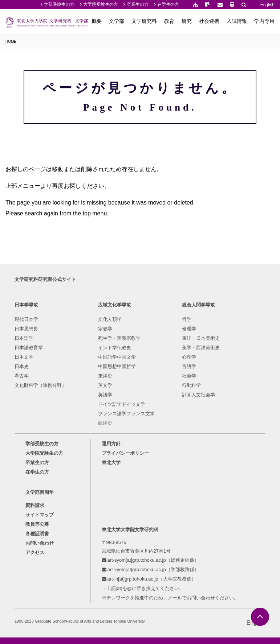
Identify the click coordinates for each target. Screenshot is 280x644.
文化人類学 (110, 319)
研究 (187, 21)
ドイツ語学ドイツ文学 (122, 404)
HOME (11, 42)
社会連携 (209, 21)
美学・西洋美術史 (201, 348)
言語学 (189, 366)
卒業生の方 (138, 4)
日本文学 (24, 357)
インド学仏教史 (115, 348)
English (267, 5)
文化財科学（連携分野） (40, 385)
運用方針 (111, 444)
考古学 (22, 376)
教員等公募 (37, 524)
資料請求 (35, 505)
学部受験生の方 (59, 4)
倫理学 (189, 329)
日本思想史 (26, 329)
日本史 (22, 366)
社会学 (189, 376)
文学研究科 (144, 21)
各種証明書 (37, 534)
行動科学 (191, 385)
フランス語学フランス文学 (126, 414)
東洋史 (105, 376)
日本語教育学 (29, 348)
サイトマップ (40, 515)
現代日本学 (26, 319)
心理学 (189, 357)
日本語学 (24, 338)
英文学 (105, 385)
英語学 (105, 395)
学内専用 (264, 21)
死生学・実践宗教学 (119, 338)
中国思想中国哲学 (117, 366)
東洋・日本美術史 (201, 338)
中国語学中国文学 (117, 357)
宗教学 (105, 329)
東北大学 (111, 463)
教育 (169, 21)
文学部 (117, 21)
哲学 (187, 319)
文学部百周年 (40, 492)
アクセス (35, 552)
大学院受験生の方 (101, 4)
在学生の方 (168, 4)
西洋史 (105, 423)
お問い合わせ (40, 543)
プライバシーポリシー (125, 453)
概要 (97, 21)
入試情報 (237, 21)
